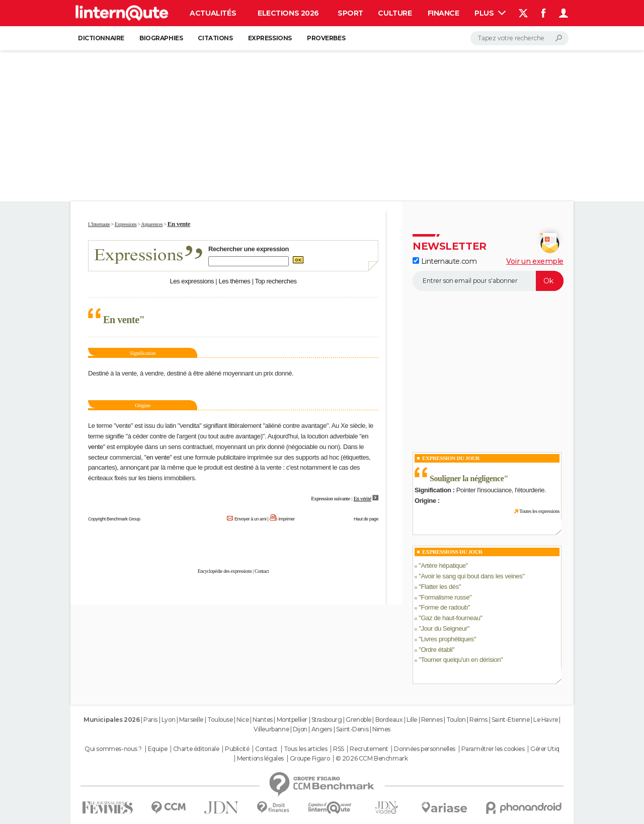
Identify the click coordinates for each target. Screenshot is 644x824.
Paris (150, 720)
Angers (322, 729)
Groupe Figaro (310, 759)
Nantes (262, 720)
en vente (158, 457)
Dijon (300, 729)
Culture (395, 13)
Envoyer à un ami (250, 519)
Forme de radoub (444, 607)
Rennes (432, 720)
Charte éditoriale (196, 749)
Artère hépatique (443, 566)
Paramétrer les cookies (493, 749)
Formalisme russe (445, 597)
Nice (243, 720)
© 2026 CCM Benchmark (372, 759)
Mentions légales (260, 759)
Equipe (157, 749)
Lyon (168, 720)
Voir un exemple (535, 261)
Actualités (213, 13)
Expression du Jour (451, 458)
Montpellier (292, 720)
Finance (444, 13)
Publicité (237, 749)
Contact (262, 571)
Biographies (161, 38)
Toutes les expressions (539, 511)
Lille (412, 720)
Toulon (456, 720)
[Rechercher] (519, 38)
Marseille (191, 720)
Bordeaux (389, 720)
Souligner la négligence (467, 478)
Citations (215, 38)
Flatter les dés (439, 587)
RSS (339, 749)
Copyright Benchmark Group (114, 519)
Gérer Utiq (545, 749)
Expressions (270, 38)
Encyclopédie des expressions (225, 571)
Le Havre (546, 720)
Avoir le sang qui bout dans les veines (471, 576)
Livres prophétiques (447, 639)
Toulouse (220, 720)
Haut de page (366, 519)
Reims (478, 720)
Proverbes (326, 38)
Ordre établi (436, 650)
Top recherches (276, 281)
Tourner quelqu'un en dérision (461, 660)
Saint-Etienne (511, 720)
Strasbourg (327, 720)
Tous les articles (306, 749)
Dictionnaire (101, 38)
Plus (490, 13)
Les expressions (192, 281)
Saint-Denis (352, 729)
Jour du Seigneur (444, 628)
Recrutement (369, 749)
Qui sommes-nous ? (113, 749)
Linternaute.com (445, 261)
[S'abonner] (488, 281)
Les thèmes (234, 281)
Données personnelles (425, 749)
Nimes (381, 729)
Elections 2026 (288, 13)
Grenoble (358, 720)
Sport (350, 13)
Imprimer (287, 519)
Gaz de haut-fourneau (450, 618)
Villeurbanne (271, 729)
